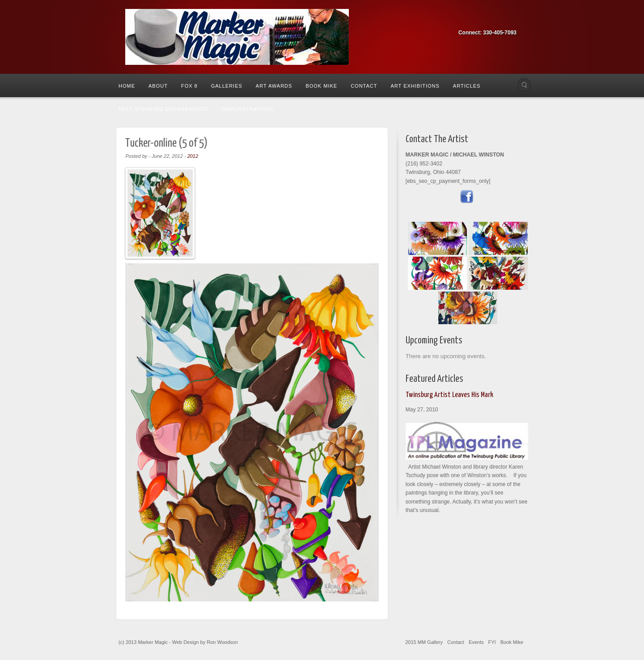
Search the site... (524, 85)
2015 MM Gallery (424, 642)
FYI (492, 642)
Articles (467, 86)
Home (127, 86)
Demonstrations (248, 109)
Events (476, 642)
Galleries (227, 86)
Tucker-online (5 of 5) (166, 143)
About (158, 86)
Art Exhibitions (415, 86)
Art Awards (274, 86)
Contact (364, 86)
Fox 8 (189, 86)
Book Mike (321, 86)
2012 (193, 156)
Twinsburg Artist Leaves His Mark (449, 395)
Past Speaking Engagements (163, 109)
